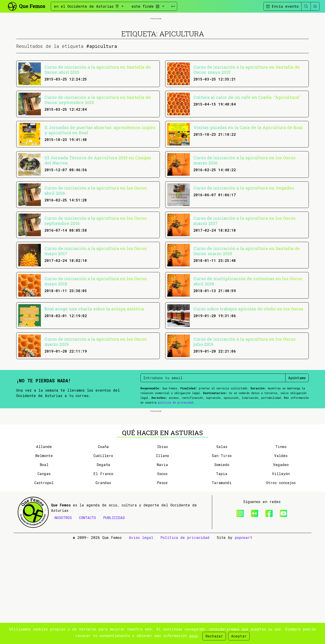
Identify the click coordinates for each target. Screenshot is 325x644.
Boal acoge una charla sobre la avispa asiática (94, 360)
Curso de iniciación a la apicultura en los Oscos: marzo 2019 (96, 392)
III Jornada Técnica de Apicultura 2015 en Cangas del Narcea (98, 211)
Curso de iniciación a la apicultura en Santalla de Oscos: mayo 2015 (247, 120)
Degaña (103, 567)
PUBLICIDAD (114, 620)
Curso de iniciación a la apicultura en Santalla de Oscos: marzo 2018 (247, 302)
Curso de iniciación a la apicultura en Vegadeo (244, 239)
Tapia (222, 576)
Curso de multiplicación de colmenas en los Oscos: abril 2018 (248, 332)
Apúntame (297, 429)
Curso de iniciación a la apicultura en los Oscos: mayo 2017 (96, 302)
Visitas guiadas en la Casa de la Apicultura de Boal (248, 178)
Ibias (162, 548)
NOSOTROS (63, 620)
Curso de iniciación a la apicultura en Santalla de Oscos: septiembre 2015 (98, 151)
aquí (194, 636)
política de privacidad (176, 453)
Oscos (162, 576)
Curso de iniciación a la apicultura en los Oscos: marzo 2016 (245, 211)
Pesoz (162, 585)
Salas (222, 548)
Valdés (281, 557)
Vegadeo (281, 567)
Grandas (103, 585)
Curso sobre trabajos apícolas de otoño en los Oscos (248, 360)
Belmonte (44, 557)
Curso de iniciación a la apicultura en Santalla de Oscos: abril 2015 (98, 120)
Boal (44, 567)
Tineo (281, 548)
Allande (44, 548)
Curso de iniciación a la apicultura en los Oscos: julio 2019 (245, 392)
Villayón (281, 576)
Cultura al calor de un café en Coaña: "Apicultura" (247, 148)
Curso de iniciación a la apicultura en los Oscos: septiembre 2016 (96, 272)
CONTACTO (87, 620)
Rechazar (214, 636)
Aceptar (239, 636)
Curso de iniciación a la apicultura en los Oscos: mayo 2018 (96, 332)
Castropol (44, 585)
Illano (162, 557)
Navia (162, 567)
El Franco (103, 576)
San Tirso (222, 557)
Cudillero (103, 557)
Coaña (103, 548)
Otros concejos (281, 585)
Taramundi (222, 585)
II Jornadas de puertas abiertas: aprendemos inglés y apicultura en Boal (100, 181)
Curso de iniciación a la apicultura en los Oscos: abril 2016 (96, 241)
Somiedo (222, 567)
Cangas (44, 576)
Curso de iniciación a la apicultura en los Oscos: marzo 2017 (245, 272)
